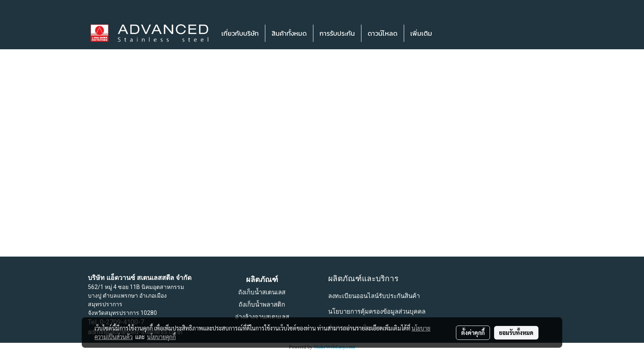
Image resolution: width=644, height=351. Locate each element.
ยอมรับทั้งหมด (516, 333)
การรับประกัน (337, 33)
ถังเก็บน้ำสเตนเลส (262, 292)
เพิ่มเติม (421, 33)
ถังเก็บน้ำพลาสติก (262, 305)
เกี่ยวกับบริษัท (240, 33)
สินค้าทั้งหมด (289, 33)
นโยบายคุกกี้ (161, 337)
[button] (451, 33)
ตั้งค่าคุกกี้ (473, 333)
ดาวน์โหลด (383, 33)
